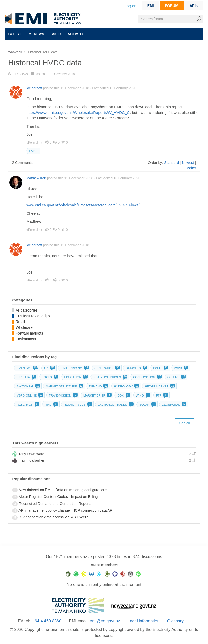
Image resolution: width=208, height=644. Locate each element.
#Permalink (34, 143)
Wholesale (24, 327)
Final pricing (74, 368)
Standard (171, 163)
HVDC (33, 151)
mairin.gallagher (31, 460)
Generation (107, 368)
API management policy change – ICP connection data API (66, 510)
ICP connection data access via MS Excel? (53, 517)
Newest (188, 163)
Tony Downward (31, 454)
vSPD (181, 368)
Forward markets (29, 333)
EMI (151, 6)
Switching (28, 386)
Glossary (175, 621)
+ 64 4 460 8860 (46, 621)
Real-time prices (110, 377)
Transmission (63, 395)
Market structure (64, 386)
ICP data (26, 377)
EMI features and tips (33, 316)
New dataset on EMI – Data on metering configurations (63, 490)
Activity (76, 34)
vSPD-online (29, 395)
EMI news (35, 34)
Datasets (136, 368)
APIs (194, 6)
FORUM (172, 6)
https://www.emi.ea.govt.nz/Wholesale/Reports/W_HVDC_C (78, 112)
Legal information (144, 621)
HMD (51, 405)
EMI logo (44, 19)
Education (76, 377)
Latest (15, 34)
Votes (191, 168)
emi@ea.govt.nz (105, 621)
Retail (20, 322)
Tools (50, 377)
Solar (147, 405)
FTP (161, 395)
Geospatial (174, 405)
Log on (131, 6)
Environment (26, 339)
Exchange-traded (115, 405)
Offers (176, 377)
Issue (160, 368)
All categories (27, 310)
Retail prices (77, 405)
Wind (143, 395)
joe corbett (34, 88)
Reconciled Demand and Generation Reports (55, 504)
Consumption (147, 377)
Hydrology (126, 386)
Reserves (27, 405)
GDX (123, 395)
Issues (56, 34)
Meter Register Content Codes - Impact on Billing (58, 497)
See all (184, 423)
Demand (98, 386)
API (49, 368)
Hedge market (159, 386)
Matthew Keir (36, 178)
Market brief (97, 395)
